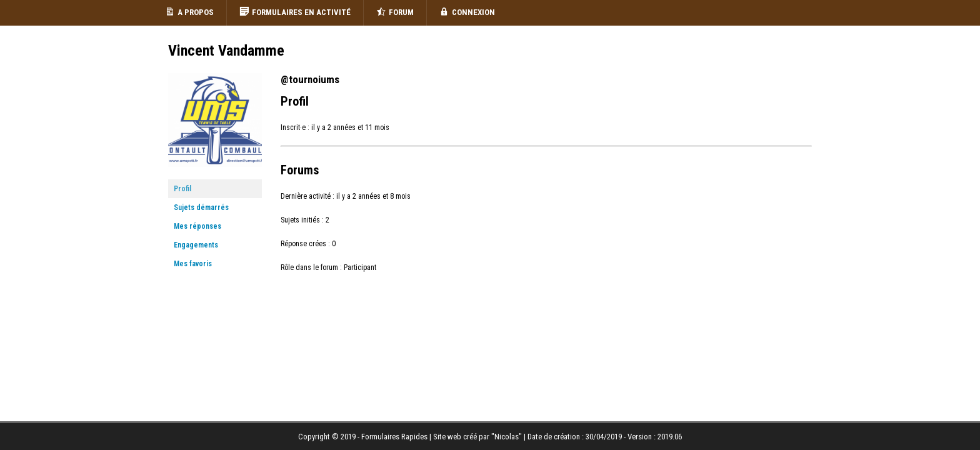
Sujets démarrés (201, 207)
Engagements (196, 245)
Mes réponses (197, 226)
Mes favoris (193, 264)
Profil (182, 189)
